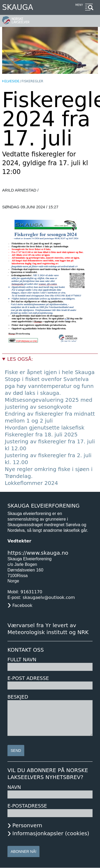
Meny (79, 5)
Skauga (18, 7)
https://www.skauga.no (38, 553)
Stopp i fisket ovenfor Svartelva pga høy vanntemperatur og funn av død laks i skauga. (49, 386)
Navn (14, 787)
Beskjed (18, 697)
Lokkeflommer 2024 (31, 483)
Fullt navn (22, 660)
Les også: (20, 359)
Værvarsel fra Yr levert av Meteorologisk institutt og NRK (48, 629)
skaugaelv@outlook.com (49, 597)
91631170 (31, 592)
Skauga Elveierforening (43, 506)
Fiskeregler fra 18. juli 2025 (41, 435)
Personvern (27, 825)
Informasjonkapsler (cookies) (51, 833)
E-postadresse (27, 806)
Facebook (22, 605)
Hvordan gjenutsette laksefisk (45, 428)
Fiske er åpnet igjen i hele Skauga (50, 372)
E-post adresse (28, 678)
